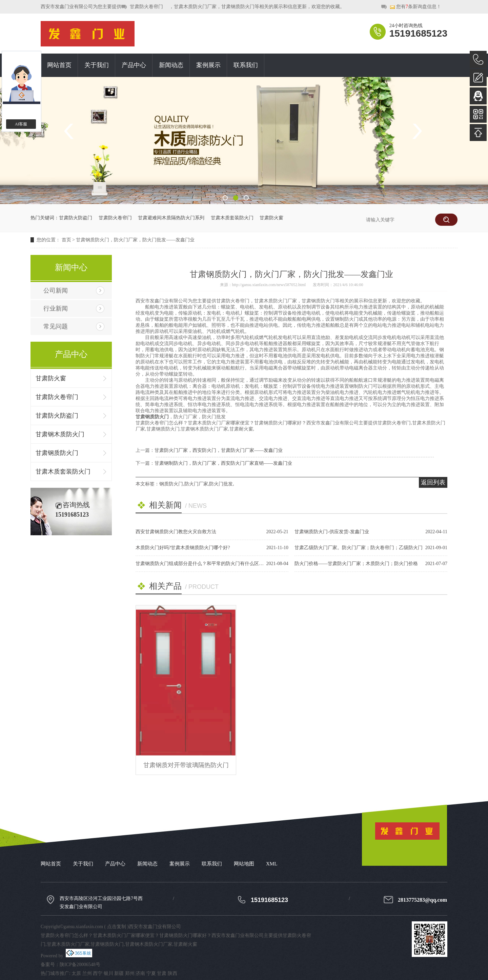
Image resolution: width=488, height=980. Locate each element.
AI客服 (21, 124)
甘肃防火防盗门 (76, 218)
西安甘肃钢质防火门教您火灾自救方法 (176, 532)
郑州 (130, 973)
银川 (108, 973)
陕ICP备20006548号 (80, 965)
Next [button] (417, 131)
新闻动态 (171, 65)
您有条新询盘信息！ (415, 7)
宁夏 (151, 973)
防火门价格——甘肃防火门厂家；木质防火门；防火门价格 (356, 564)
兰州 (87, 973)
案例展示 (208, 65)
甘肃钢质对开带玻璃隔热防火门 (186, 765)
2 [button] (236, 198)
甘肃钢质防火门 (57, 453)
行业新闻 (56, 308)
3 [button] (246, 198)
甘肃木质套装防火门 (232, 218)
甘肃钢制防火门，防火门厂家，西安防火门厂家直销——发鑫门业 (223, 463)
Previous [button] (71, 131)
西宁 (98, 973)
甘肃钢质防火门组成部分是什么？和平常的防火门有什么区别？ (202, 564)
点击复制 (117, 927)
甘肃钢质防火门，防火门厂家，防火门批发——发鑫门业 (135, 240)
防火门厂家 (196, 484)
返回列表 (433, 482)
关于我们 (97, 65)
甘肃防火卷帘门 (146, 7)
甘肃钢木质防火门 (60, 434)
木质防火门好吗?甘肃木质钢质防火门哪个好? (183, 548)
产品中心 (134, 65)
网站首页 (59, 65)
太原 (76, 973)
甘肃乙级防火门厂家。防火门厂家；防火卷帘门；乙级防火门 (359, 548)
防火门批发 (221, 484)
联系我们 (246, 65)
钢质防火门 (171, 484)
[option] (244, 141)
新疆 (119, 973)
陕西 (172, 973)
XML (272, 864)
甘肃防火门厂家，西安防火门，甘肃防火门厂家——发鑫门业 (219, 450)
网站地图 (244, 864)
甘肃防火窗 (271, 218)
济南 (140, 973)
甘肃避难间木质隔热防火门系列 (171, 218)
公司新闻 (56, 291)
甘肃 (162, 973)
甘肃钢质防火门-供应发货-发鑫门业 (332, 532)
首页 (66, 240)
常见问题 (56, 326)
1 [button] (225, 198)
